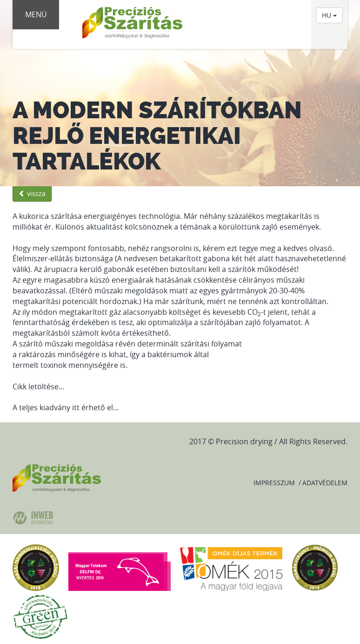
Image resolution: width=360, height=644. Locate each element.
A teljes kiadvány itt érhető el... (66, 407)
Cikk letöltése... (38, 386)
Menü (36, 14)
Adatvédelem (325, 483)
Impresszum (274, 483)
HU (329, 15)
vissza (32, 193)
